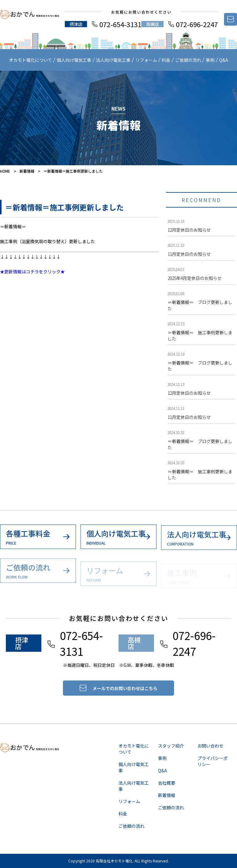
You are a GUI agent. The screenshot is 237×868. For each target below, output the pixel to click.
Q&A (224, 60)
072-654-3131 (120, 24)
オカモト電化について (31, 60)
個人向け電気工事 (74, 60)
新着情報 (27, 171)
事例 (210, 60)
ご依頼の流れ (188, 60)
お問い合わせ (210, 746)
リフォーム (146, 60)
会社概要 (167, 783)
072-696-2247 (197, 24)
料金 (166, 60)
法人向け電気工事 (113, 60)
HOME (5, 171)
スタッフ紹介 (171, 746)
